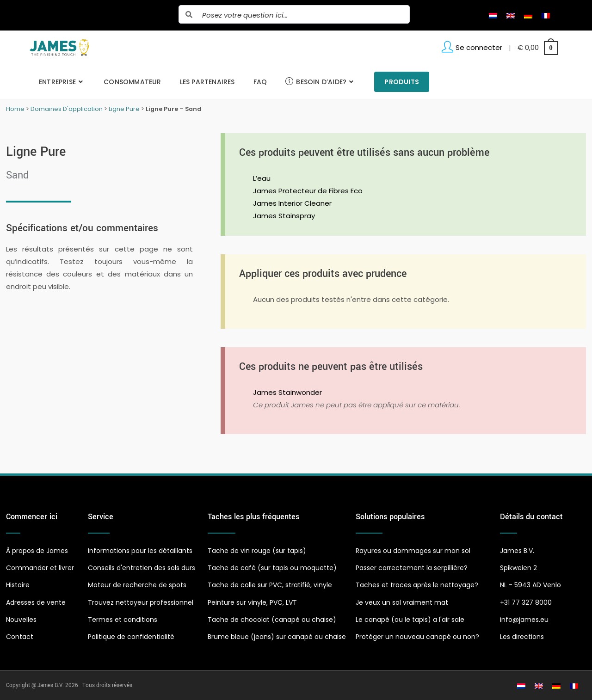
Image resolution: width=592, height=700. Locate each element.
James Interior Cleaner (292, 203)
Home (15, 109)
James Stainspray (284, 216)
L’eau (262, 178)
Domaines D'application (67, 109)
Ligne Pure (124, 109)
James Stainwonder (287, 392)
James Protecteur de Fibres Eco (308, 191)
